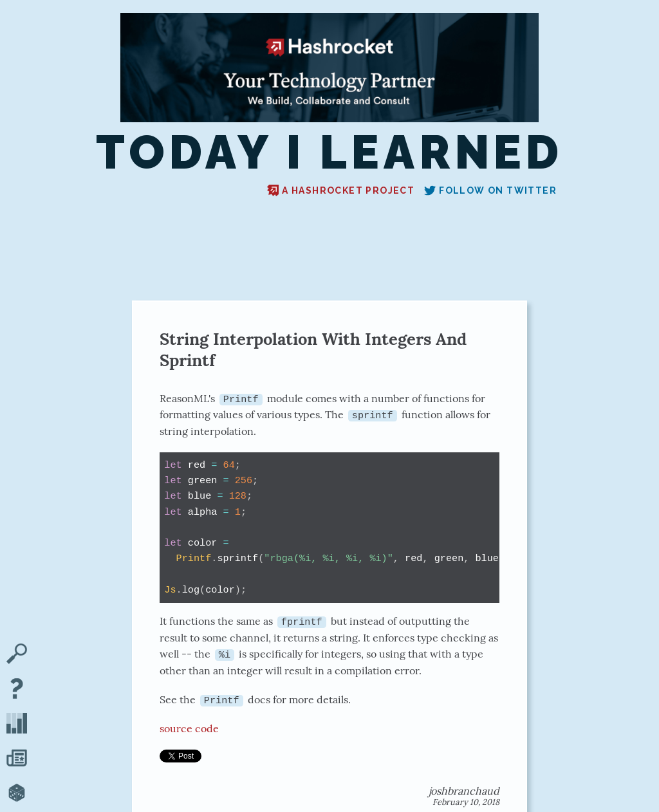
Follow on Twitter (490, 190)
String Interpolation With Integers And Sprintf (313, 349)
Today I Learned (330, 153)
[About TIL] (17, 690)
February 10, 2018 (466, 801)
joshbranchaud (464, 790)
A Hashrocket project (341, 190)
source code (189, 728)
